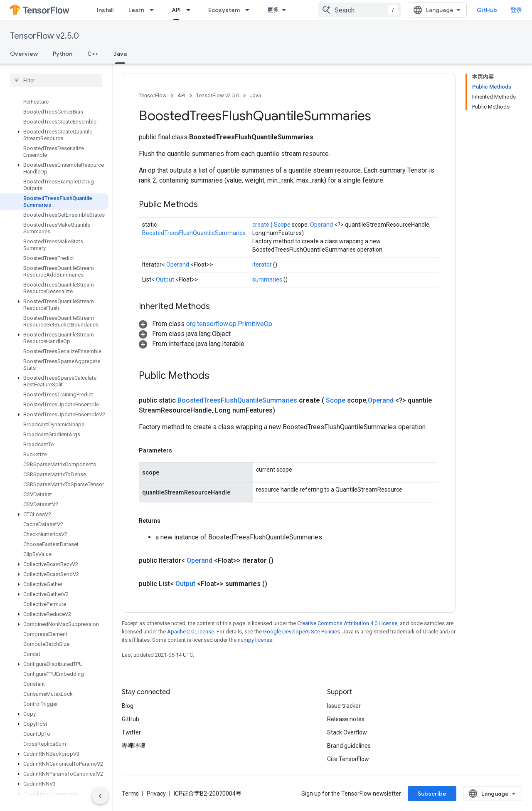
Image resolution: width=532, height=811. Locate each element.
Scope (283, 225)
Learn (136, 10)
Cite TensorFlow (348, 759)
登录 (516, 10)
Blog (128, 706)
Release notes (346, 719)
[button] (54, 135)
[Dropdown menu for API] (191, 10)
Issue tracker (344, 706)
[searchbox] (56, 80)
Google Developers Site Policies (302, 632)
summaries (268, 279)
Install (105, 10)
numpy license (255, 640)
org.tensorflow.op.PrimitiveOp (229, 324)
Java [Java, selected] (120, 54)
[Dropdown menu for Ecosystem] (250, 10)
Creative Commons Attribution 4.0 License (347, 623)
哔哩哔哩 (133, 746)
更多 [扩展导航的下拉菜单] (273, 10)
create (261, 225)
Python (63, 54)
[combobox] (360, 10)
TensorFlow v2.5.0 (44, 36)
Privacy (156, 794)
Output (166, 279)
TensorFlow (153, 95)
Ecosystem (224, 10)
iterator (263, 265)
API (181, 95)
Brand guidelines (349, 746)
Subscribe (432, 794)
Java (255, 95)
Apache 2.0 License (191, 632)
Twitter (131, 732)
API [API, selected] (176, 10)
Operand (322, 225)
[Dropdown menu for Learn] (154, 10)
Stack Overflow (347, 732)
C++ (93, 54)
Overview (24, 54)
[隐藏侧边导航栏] (100, 796)
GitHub (487, 10)
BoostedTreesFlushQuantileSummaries (194, 233)
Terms (130, 794)
